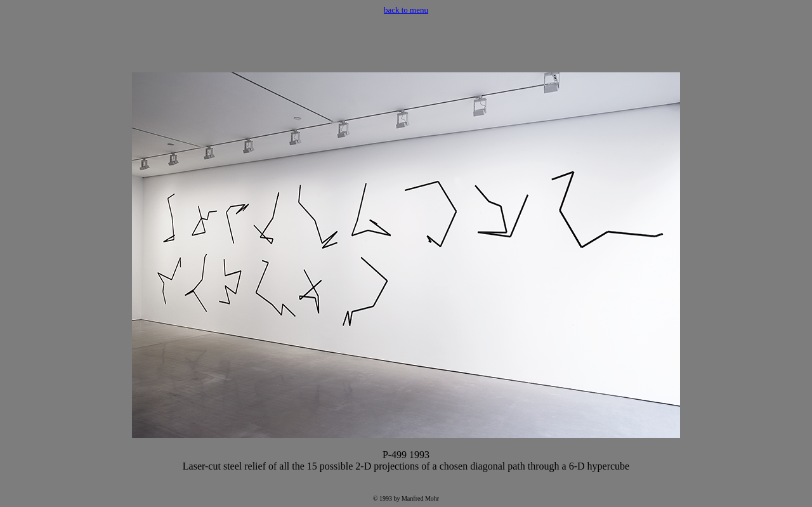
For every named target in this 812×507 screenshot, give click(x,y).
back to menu (406, 10)
